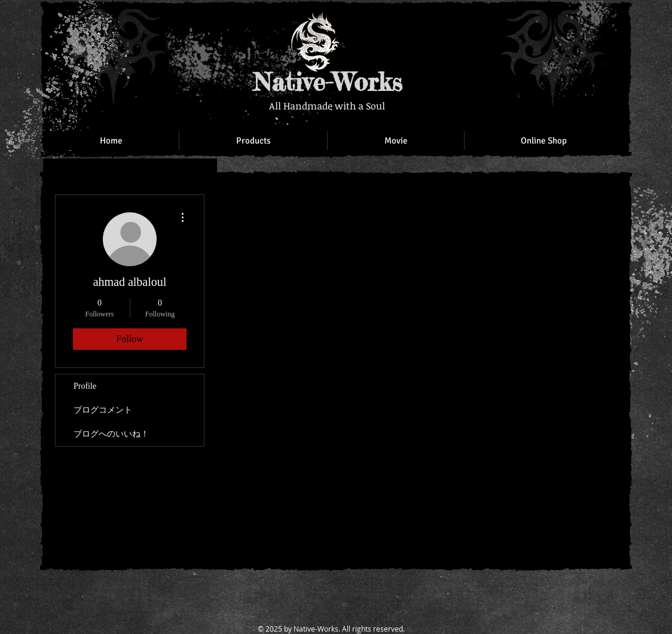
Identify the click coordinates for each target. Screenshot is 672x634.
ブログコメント (103, 410)
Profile (85, 386)
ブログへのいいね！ (111, 434)
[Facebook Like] (545, 24)
